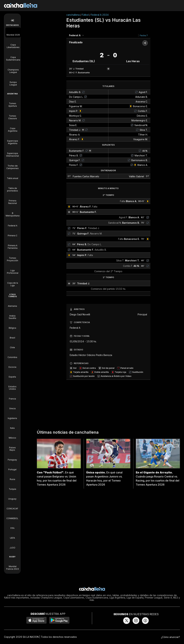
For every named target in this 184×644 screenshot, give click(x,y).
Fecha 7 (144, 35)
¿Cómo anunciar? (170, 637)
